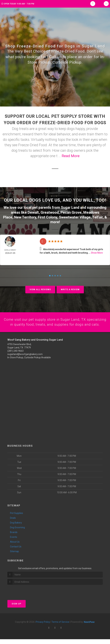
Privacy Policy (43, 627)
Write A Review (70, 289)
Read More (71, 156)
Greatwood (50, 212)
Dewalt (33, 212)
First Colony (47, 217)
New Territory (25, 217)
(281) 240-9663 (15, 356)
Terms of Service (60, 627)
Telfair (97, 217)
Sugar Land (70, 207)
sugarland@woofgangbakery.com (25, 359)
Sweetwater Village (75, 217)
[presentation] (25, 596)
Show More (97, 252)
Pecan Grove (71, 212)
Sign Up (17, 608)
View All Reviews (40, 289)
